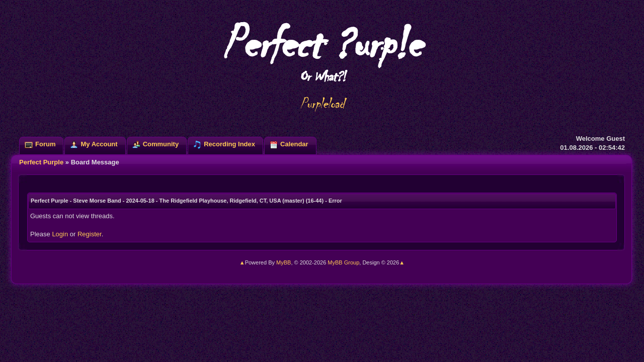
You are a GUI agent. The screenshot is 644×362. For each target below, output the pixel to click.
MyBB (284, 262)
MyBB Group (343, 262)
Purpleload (322, 104)
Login (60, 234)
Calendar (294, 144)
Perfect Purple (41, 162)
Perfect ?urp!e (322, 50)
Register (90, 234)
